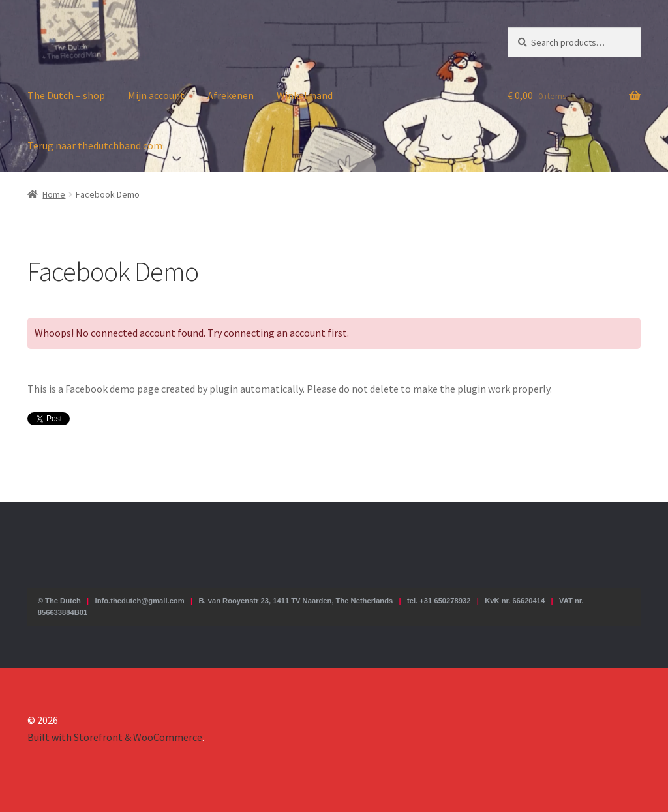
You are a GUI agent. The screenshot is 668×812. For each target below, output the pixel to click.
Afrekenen (231, 95)
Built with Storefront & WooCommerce (115, 737)
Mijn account (156, 95)
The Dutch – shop (66, 95)
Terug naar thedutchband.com (95, 145)
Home (54, 194)
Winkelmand (305, 95)
